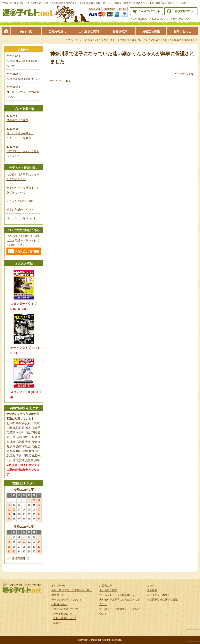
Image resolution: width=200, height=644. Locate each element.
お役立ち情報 (151, 31)
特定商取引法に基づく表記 (162, 600)
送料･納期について (183, 19)
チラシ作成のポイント (20, 209)
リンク (151, 586)
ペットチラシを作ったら (21, 218)
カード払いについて (65, 614)
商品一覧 (26, 31)
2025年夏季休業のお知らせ (23, 79)
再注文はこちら (181, 11)
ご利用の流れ (140, 19)
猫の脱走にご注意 (17, 120)
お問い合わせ (182, 31)
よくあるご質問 (89, 31)
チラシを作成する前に (20, 201)
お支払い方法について (66, 609)
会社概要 (152, 590)
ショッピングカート (146, 11)
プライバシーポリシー (160, 595)
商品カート (58, 595)
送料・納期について (65, 618)
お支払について (160, 19)
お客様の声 (120, 31)
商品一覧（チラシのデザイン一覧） (72, 590)
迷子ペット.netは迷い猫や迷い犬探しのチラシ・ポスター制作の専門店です (28, 13)
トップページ (6, 31)
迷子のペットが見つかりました (101, 40)
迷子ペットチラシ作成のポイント (118, 595)
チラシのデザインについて (67, 600)
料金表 (57, 623)
